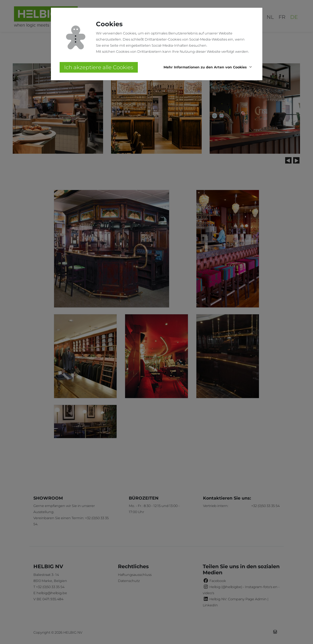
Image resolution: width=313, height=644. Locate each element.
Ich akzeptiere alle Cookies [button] (99, 67)
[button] (208, 67)
